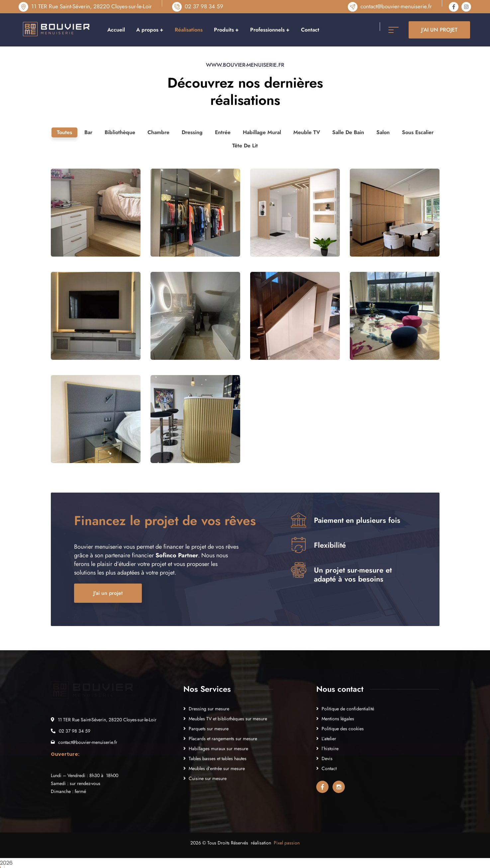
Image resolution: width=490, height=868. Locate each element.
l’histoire (330, 749)
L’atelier (329, 739)
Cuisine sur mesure (208, 778)
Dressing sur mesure (209, 709)
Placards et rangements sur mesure (223, 739)
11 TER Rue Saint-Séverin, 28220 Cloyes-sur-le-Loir (92, 6)
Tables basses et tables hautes (218, 758)
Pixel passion (287, 843)
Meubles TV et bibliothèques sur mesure (228, 719)
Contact (329, 768)
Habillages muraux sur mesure (218, 749)
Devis (327, 758)
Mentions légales (338, 719)
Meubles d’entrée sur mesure (217, 768)
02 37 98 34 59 (204, 6)
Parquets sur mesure (209, 729)
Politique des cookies (343, 729)
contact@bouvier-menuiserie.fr (396, 6)
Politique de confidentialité (348, 709)
